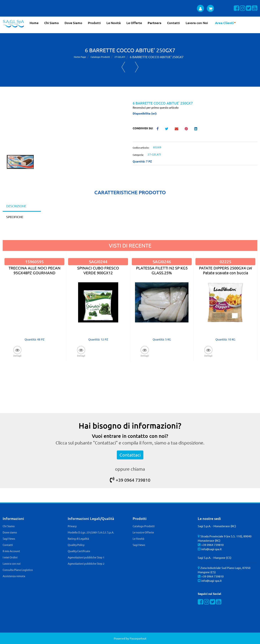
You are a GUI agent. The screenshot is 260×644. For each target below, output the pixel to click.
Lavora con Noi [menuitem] (197, 23)
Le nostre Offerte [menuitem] (143, 532)
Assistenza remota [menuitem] (14, 576)
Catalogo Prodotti (100, 57)
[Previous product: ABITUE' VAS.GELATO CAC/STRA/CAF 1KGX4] (123, 67)
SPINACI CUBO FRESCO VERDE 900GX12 (98, 270)
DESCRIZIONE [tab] (16, 206)
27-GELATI (120, 57)
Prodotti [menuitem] (94, 23)
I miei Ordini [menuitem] (10, 557)
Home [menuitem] (34, 23)
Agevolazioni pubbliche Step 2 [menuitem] (86, 563)
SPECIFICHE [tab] (15, 217)
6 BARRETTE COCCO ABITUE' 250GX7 (157, 57)
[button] (65, 128)
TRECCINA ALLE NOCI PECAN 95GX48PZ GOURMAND (35, 270)
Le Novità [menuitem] (114, 23)
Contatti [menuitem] (174, 23)
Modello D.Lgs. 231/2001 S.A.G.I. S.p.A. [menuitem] (91, 532)
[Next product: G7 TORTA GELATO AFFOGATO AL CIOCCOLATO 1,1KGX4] (137, 67)
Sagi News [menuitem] (9, 539)
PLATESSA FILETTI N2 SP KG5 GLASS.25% (162, 270)
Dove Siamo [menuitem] (73, 23)
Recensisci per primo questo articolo (156, 107)
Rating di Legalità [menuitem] (78, 539)
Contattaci (130, 455)
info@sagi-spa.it (211, 549)
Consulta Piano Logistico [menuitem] (18, 570)
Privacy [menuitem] (72, 526)
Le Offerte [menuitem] (134, 23)
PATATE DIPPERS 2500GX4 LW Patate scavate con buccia (225, 270)
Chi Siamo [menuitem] (52, 23)
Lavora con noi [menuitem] (12, 563)
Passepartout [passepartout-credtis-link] (138, 638)
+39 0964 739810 (130, 480)
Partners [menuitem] (155, 23)
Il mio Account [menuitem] (11, 551)
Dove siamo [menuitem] (10, 532)
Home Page (80, 57)
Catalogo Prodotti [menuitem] (144, 526)
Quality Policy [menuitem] (76, 545)
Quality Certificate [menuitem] (79, 551)
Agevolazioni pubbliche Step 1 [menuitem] (86, 557)
